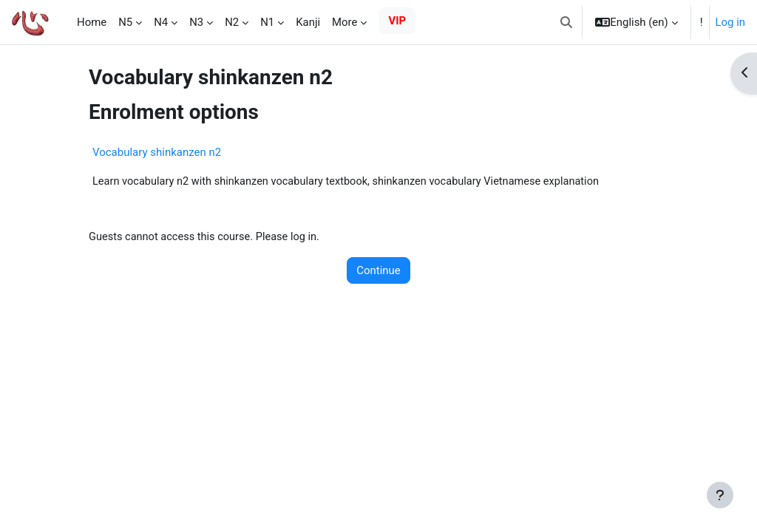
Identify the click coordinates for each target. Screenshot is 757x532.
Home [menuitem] (92, 22)
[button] (566, 22)
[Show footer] (720, 495)
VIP (397, 21)
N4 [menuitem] (161, 22)
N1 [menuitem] (267, 22)
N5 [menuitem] (125, 22)
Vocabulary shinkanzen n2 (157, 152)
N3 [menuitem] (196, 22)
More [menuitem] (344, 22)
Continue (378, 271)
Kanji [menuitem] (308, 22)
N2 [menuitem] (232, 22)
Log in (730, 22)
